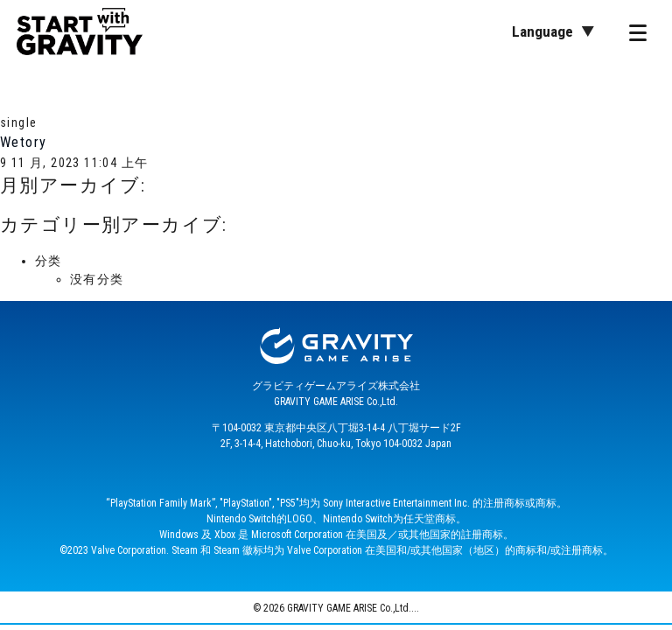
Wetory (23, 142)
